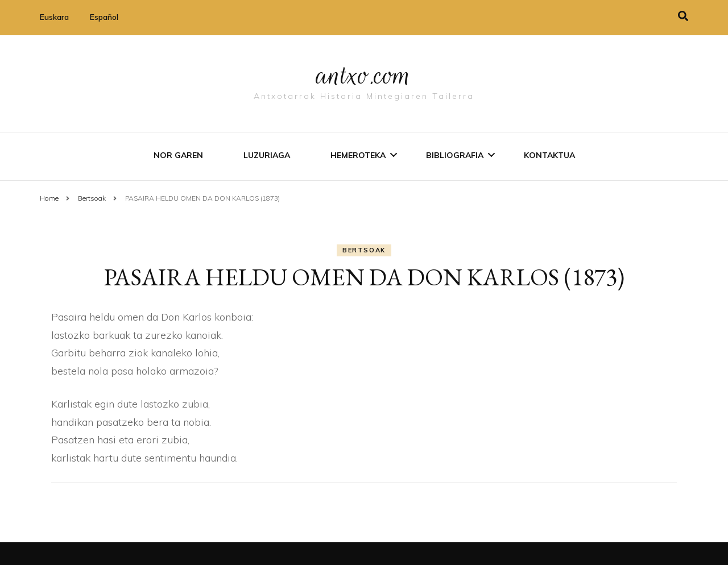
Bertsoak (364, 250)
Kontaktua (549, 155)
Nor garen (178, 155)
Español (104, 17)
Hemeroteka (358, 155)
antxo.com (364, 75)
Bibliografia (455, 155)
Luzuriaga (267, 155)
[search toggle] (683, 16)
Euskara (54, 17)
